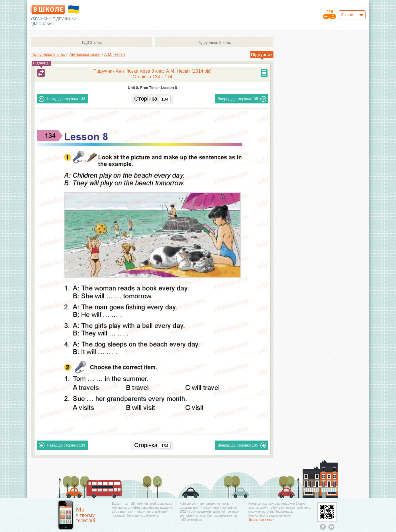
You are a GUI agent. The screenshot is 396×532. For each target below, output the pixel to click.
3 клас (92, 42)
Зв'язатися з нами (261, 519)
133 (62, 99)
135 (242, 99)
